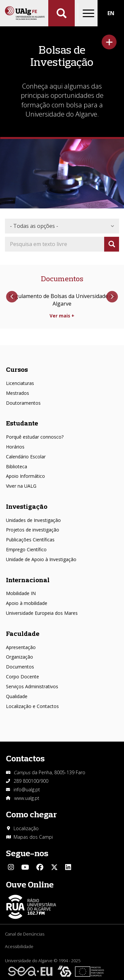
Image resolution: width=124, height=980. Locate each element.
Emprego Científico (26, 549)
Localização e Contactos (32, 706)
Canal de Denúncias (25, 934)
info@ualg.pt (27, 789)
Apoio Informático (25, 476)
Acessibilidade (19, 946)
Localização (26, 828)
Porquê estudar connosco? (35, 437)
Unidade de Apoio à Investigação (41, 559)
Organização (20, 657)
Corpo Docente (22, 677)
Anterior (12, 297)
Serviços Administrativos (32, 686)
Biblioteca (17, 466)
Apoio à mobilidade (27, 603)
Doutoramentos (23, 403)
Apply (112, 244)
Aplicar (62, 13)
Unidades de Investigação (33, 520)
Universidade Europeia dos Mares (42, 613)
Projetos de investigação (33, 530)
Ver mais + (62, 316)
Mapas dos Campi (33, 837)
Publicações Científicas (30, 540)
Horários (15, 447)
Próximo (112, 297)
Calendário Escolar (26, 457)
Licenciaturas (20, 383)
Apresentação (21, 647)
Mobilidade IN (21, 593)
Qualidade (17, 696)
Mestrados (18, 393)
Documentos (20, 667)
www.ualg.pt (27, 798)
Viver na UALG (21, 486)
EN (111, 13)
